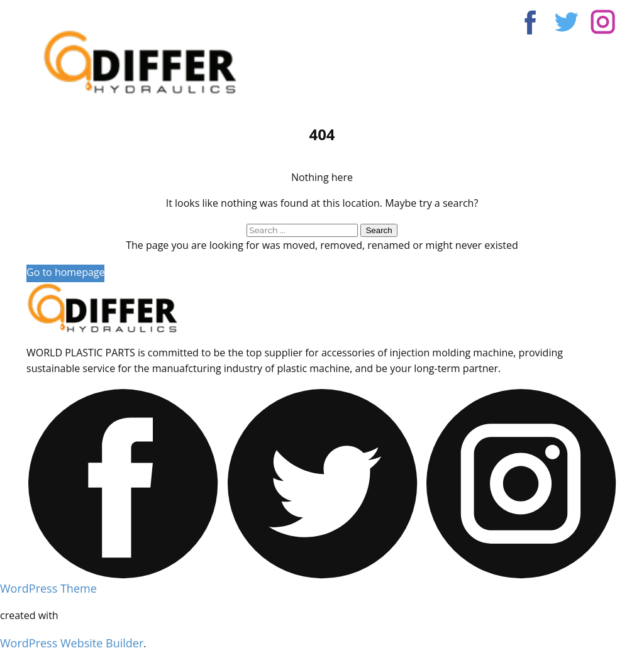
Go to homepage (65, 272)
